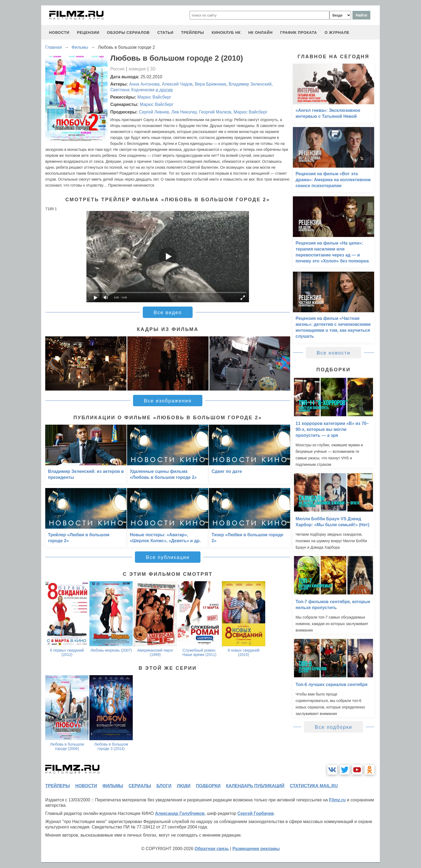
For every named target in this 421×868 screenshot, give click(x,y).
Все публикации (168, 557)
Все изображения (168, 401)
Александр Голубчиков (180, 813)
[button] (283, 363)
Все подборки (333, 727)
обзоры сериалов (128, 32)
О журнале (337, 32)
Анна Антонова (144, 84)
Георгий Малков (215, 112)
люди (184, 786)
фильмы (113, 786)
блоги (164, 786)
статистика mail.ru (314, 786)
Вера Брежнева (210, 84)
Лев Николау (184, 112)
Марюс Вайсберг (154, 97)
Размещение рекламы (256, 849)
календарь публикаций (255, 786)
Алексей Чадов (177, 84)
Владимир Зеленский (250, 84)
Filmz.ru (337, 800)
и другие (164, 90)
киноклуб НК (226, 32)
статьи (165, 32)
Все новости (334, 353)
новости (59, 32)
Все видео (168, 313)
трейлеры (192, 32)
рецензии (88, 32)
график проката (299, 32)
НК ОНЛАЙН (260, 32)
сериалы (140, 786)
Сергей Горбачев (255, 813)
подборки (208, 786)
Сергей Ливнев (154, 112)
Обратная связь (212, 849)
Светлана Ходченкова (132, 90)
